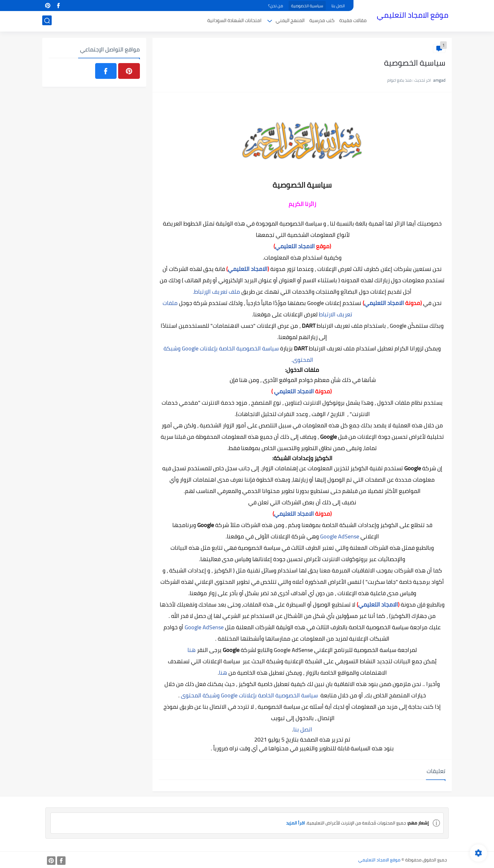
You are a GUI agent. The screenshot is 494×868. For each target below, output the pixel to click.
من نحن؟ (276, 6)
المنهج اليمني (290, 21)
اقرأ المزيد (295, 823)
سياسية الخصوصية (307, 6)
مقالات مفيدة (353, 21)
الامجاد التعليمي (295, 246)
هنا (192, 650)
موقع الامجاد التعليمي (413, 15)
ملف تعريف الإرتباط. (216, 292)
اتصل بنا (338, 6)
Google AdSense (340, 536)
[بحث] (47, 21)
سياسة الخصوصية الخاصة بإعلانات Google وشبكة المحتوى (249, 695)
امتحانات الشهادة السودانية (234, 21)
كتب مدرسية (322, 21)
